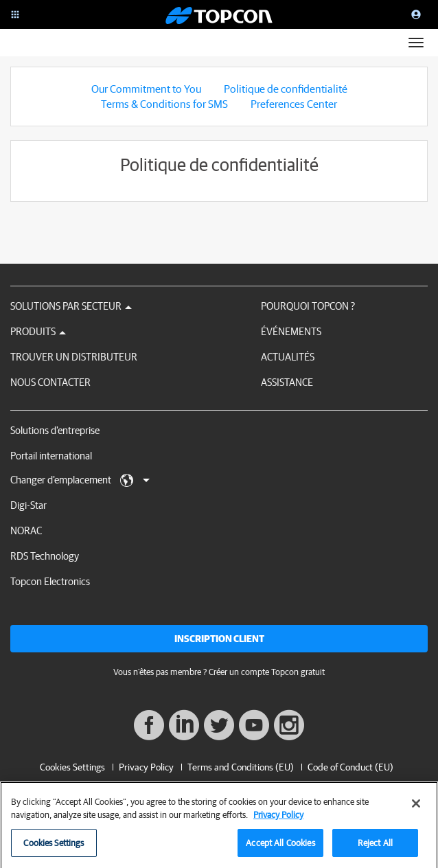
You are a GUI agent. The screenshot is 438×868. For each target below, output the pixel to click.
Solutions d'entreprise (55, 430)
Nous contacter (50, 382)
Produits (38, 331)
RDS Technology (45, 556)
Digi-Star (28, 505)
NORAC (26, 530)
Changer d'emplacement (80, 481)
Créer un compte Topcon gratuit (267, 672)
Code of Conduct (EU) (350, 767)
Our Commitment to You (146, 89)
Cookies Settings (72, 767)
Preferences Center (294, 104)
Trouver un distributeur (74, 357)
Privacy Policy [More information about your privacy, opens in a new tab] (278, 821)
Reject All (375, 848)
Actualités (288, 357)
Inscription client (219, 639)
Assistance (287, 382)
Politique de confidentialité (286, 89)
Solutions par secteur (71, 306)
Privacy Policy (146, 767)
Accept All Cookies (280, 848)
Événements (291, 331)
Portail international (51, 456)
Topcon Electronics (50, 581)
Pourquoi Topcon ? (308, 306)
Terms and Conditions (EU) (241, 767)
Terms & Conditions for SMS (164, 104)
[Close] (416, 809)
